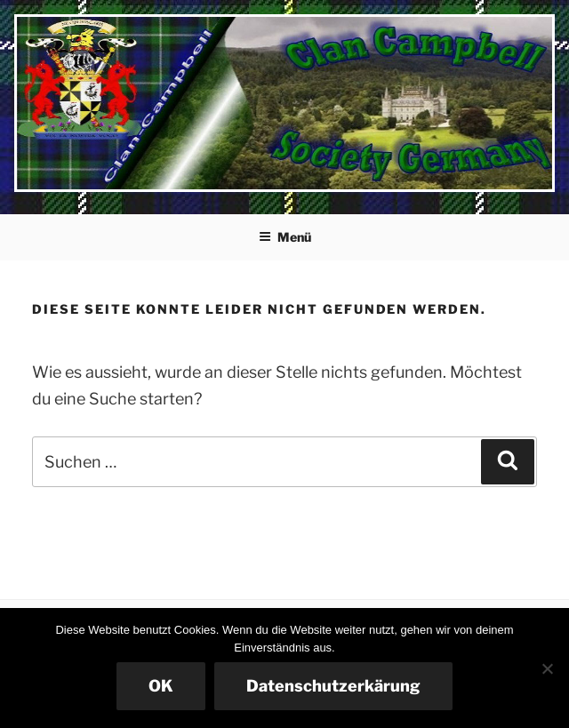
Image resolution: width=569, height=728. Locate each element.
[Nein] (547, 668)
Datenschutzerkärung (333, 686)
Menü (285, 237)
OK (161, 686)
